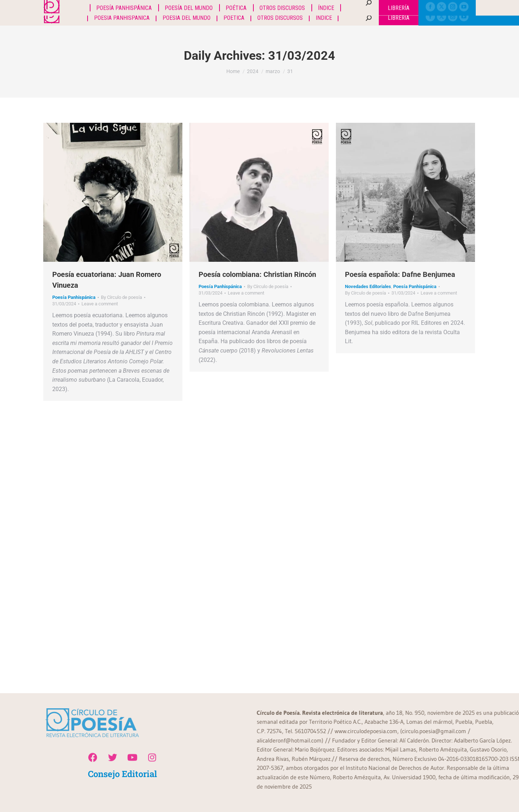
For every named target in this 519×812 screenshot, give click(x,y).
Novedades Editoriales (368, 286)
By (121, 297)
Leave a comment (100, 304)
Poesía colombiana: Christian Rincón (257, 274)
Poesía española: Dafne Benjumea (400, 274)
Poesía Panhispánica (74, 297)
